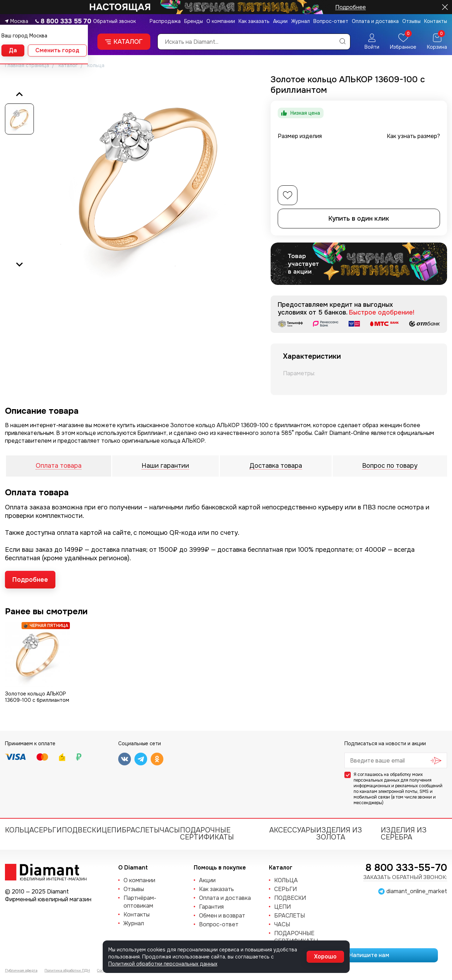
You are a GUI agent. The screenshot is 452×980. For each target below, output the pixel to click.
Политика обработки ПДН (67, 970)
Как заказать (254, 21)
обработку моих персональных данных (388, 777)
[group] (148, 179)
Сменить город (57, 50)
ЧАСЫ (170, 830)
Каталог (124, 42)
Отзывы (411, 21)
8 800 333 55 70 (66, 21)
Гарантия (211, 907)
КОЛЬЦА (19, 830)
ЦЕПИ (112, 830)
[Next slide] (19, 264)
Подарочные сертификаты (207, 834)
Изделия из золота (339, 834)
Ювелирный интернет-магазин (49, 879)
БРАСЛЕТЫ (141, 830)
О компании (221, 21)
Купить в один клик (359, 219)
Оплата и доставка (375, 21)
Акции (280, 21)
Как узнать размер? (413, 136)
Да (13, 50)
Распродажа (165, 21)
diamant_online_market (417, 891)
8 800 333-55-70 (406, 868)
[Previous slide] (19, 95)
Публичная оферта (21, 970)
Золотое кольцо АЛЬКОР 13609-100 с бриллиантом (37, 697)
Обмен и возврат (222, 916)
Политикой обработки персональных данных (163, 964)
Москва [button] (19, 21)
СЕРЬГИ (48, 830)
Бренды (194, 21)
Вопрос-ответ (331, 21)
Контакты (436, 21)
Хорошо (325, 957)
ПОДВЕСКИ (82, 830)
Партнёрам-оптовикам (140, 902)
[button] (19, 119)
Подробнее (30, 580)
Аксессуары (293, 830)
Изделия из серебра (404, 834)
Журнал (300, 21)
